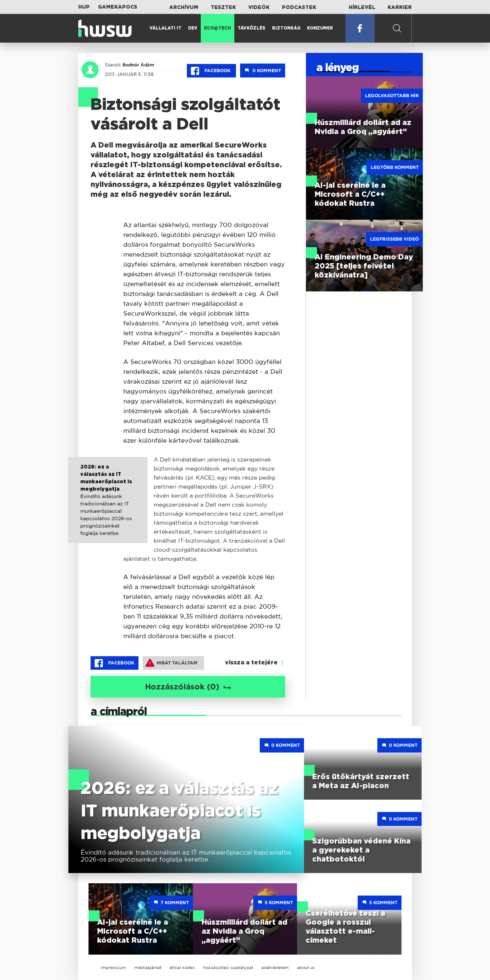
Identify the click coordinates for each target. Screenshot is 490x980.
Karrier (400, 7)
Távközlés (252, 28)
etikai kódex (182, 967)
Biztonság (286, 28)
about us (306, 967)
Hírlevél (362, 7)
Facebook (211, 71)
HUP (84, 7)
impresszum (113, 967)
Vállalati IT (166, 28)
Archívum (184, 7)
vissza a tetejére (251, 663)
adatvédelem (275, 967)
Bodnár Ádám (138, 65)
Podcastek (299, 7)
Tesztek (223, 7)
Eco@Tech (218, 28)
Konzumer (320, 28)
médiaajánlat (148, 967)
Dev (193, 28)
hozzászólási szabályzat (228, 967)
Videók (259, 7)
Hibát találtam (171, 663)
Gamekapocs (118, 7)
